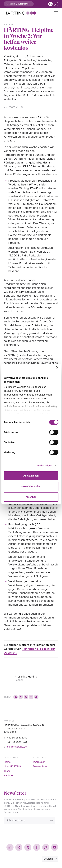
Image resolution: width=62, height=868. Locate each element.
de (50, 4)
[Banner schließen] (57, 367)
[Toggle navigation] (56, 13)
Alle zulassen (31, 476)
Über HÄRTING (12, 766)
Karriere (8, 776)
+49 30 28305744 (17, 742)
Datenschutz (40, 766)
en (56, 4)
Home (7, 762)
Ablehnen (31, 497)
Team (7, 771)
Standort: (11, 4)
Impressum (39, 762)
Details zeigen (44, 465)
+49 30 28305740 (17, 738)
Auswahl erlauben (31, 486)
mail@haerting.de (17, 747)
